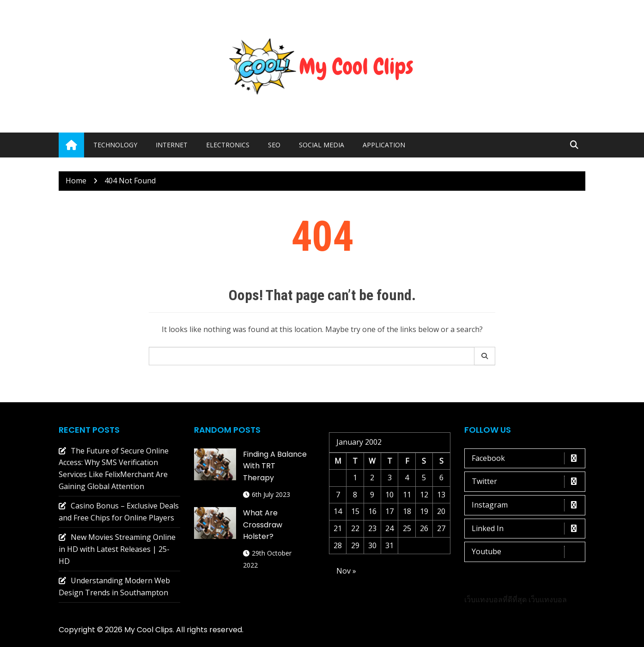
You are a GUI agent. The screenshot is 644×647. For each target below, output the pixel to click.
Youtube (527, 552)
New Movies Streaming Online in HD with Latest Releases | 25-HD (117, 549)
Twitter (527, 482)
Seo (274, 145)
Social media (322, 145)
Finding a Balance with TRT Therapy (275, 466)
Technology (115, 145)
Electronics (228, 145)
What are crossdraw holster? (263, 525)
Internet (172, 145)
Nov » (346, 571)
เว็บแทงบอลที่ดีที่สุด (495, 599)
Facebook (527, 459)
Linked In (527, 529)
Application (384, 145)
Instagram (527, 505)
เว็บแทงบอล (548, 599)
